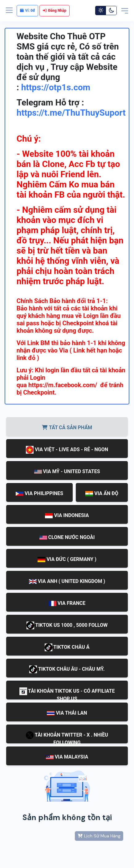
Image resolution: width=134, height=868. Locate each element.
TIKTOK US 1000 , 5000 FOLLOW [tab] (67, 625)
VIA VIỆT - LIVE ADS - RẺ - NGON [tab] (67, 450)
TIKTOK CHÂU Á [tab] (67, 647)
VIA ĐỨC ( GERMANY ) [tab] (67, 559)
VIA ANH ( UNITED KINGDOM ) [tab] (67, 581)
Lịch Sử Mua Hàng (99, 836)
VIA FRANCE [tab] (67, 603)
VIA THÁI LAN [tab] (67, 713)
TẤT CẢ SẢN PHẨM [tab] (67, 428)
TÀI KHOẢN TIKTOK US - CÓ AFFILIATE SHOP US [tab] (67, 693)
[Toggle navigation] (125, 11)
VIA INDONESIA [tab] (67, 515)
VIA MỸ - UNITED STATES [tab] (67, 471)
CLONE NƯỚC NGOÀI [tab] (67, 537)
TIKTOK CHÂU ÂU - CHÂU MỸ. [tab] (67, 669)
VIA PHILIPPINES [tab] (39, 493)
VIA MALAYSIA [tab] (67, 757)
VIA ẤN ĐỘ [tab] (102, 494)
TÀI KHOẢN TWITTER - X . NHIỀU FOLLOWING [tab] (67, 737)
